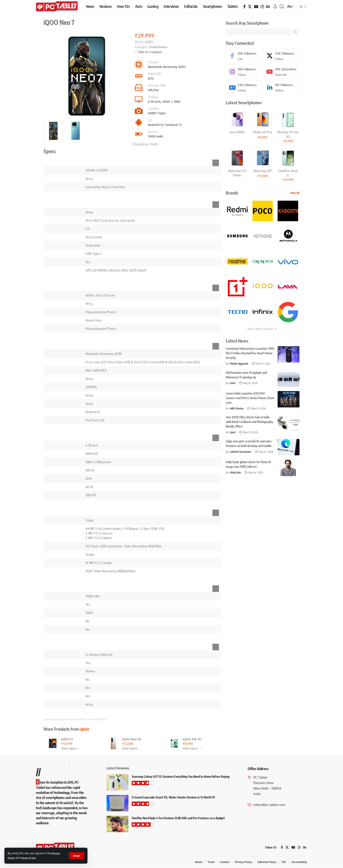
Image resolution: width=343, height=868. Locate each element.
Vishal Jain (236, 477)
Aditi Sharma (237, 409)
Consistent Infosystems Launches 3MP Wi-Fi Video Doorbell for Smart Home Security (250, 354)
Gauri (233, 384)
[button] (76, 856)
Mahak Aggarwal (240, 364)
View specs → (71, 748)
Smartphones (158, 47)
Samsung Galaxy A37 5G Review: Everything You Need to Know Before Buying (181, 777)
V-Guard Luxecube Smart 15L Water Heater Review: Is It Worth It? (173, 797)
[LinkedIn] (268, 7)
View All (295, 194)
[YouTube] (256, 7)
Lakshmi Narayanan (241, 452)
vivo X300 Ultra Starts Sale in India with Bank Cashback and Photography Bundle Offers (249, 423)
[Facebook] (244, 7)
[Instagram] (262, 7)
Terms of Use (30, 858)
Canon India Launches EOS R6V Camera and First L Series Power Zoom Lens (250, 399)
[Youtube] (281, 72)
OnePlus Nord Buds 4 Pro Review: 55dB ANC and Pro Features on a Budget (178, 818)
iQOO (85, 729)
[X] (250, 7)
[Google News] (244, 88)
